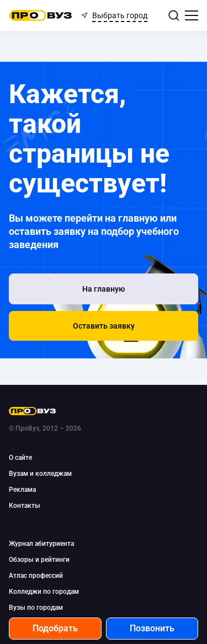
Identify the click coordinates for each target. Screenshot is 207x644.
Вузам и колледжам (40, 474)
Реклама (22, 490)
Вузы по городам (36, 608)
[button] (104, 326)
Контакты (25, 506)
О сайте (20, 458)
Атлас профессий (36, 576)
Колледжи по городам (44, 592)
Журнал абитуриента (41, 544)
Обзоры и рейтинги (39, 560)
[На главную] (104, 289)
